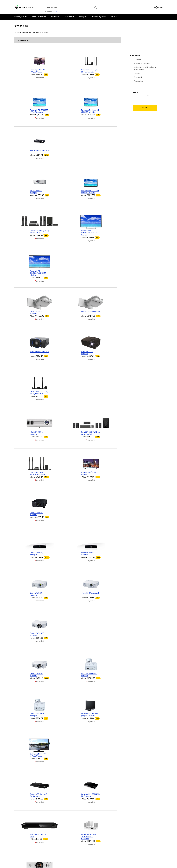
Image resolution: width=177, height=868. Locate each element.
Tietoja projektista (21, 852)
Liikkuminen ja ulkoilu (99, 17)
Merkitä (76, 852)
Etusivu (17, 33)
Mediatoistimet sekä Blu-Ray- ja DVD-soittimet (145, 68)
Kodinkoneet (70, 17)
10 (86, 825)
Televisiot (137, 73)
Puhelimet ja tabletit (20, 17)
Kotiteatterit (138, 77)
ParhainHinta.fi (159, 853)
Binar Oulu (115, 17)
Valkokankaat (139, 81)
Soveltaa (145, 108)
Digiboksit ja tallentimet (142, 63)
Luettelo (23, 33)
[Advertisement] (144, 37)
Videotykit (137, 59)
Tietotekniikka (56, 17)
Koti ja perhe (83, 17)
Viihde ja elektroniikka (39, 17)
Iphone (55, 11)
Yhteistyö (31, 852)
